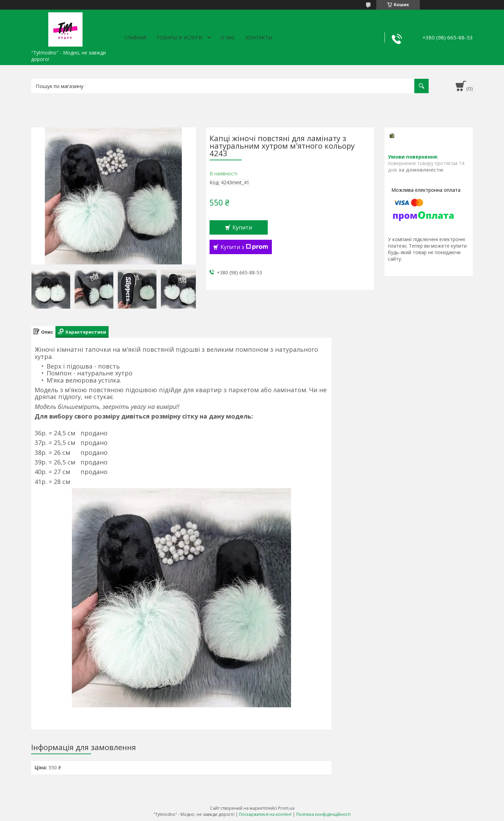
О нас (228, 38)
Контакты (259, 38)
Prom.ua (286, 808)
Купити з (244, 247)
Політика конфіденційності (323, 814)
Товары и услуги (179, 38)
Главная (135, 38)
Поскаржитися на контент (265, 814)
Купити (242, 227)
